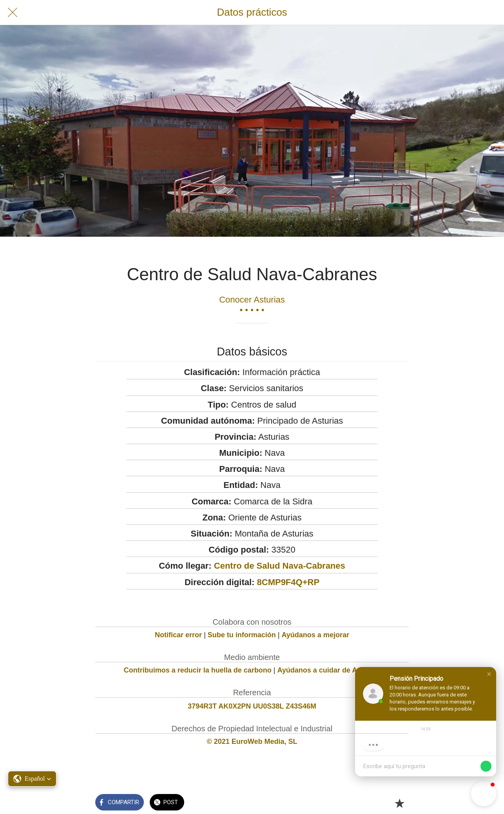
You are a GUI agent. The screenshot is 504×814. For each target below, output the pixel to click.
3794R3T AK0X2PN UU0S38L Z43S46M (252, 706)
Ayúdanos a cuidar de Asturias (329, 670)
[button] (489, 674)
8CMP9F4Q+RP (288, 582)
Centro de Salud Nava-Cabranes (280, 566)
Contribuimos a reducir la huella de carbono (198, 670)
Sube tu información (242, 635)
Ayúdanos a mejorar (315, 635)
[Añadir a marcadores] (399, 803)
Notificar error (178, 635)
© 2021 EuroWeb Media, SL (252, 741)
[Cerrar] (13, 13)
